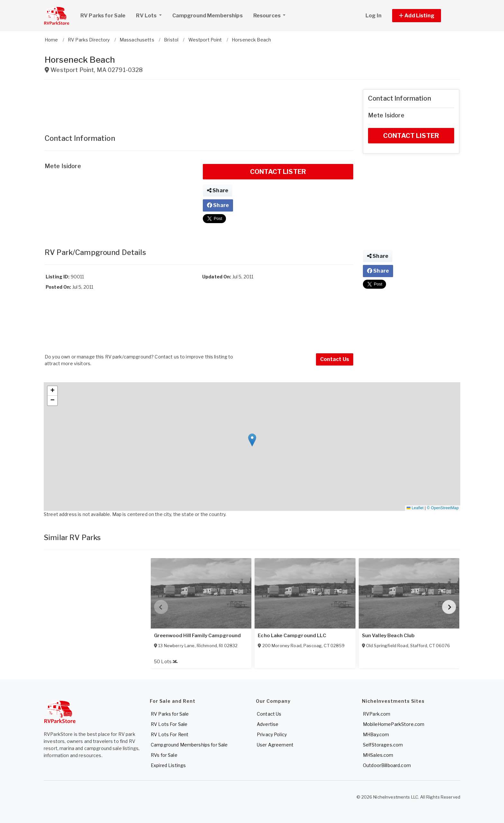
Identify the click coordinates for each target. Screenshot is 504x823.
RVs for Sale (164, 755)
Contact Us (335, 359)
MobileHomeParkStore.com (394, 724)
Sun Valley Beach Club (388, 636)
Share (218, 190)
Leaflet (415, 508)
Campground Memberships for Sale (189, 745)
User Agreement (275, 745)
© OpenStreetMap (443, 508)
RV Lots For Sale (169, 724)
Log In (373, 16)
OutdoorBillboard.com (387, 765)
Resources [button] (267, 16)
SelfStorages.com (383, 745)
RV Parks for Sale (103, 16)
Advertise (268, 724)
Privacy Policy (272, 734)
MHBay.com (376, 734)
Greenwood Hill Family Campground (197, 636)
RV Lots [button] (151, 15)
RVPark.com (377, 714)
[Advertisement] (199, 104)
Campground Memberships (207, 16)
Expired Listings (168, 765)
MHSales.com (378, 755)
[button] (424, 16)
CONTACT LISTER (278, 172)
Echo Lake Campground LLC (292, 636)
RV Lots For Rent (170, 734)
